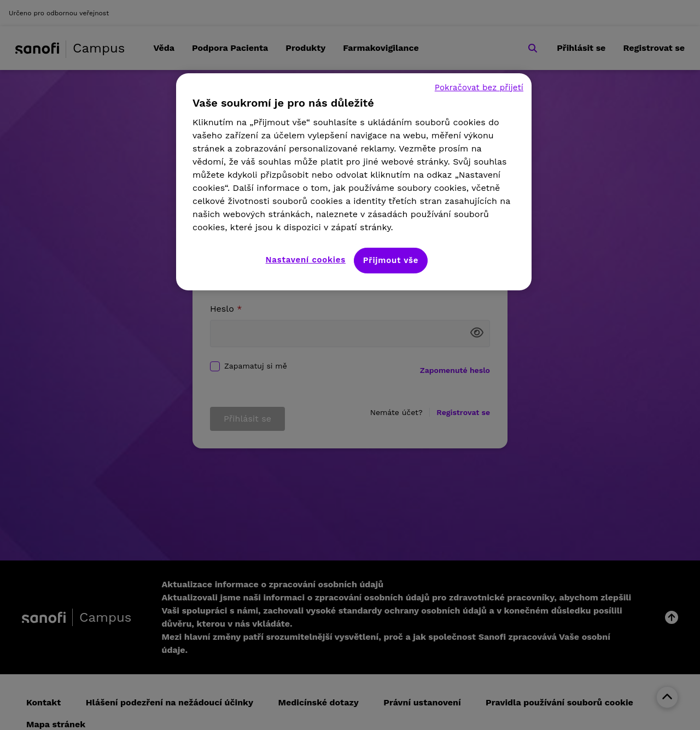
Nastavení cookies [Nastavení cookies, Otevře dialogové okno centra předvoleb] (306, 260)
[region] (354, 182)
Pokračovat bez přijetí (479, 87)
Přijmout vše (391, 260)
